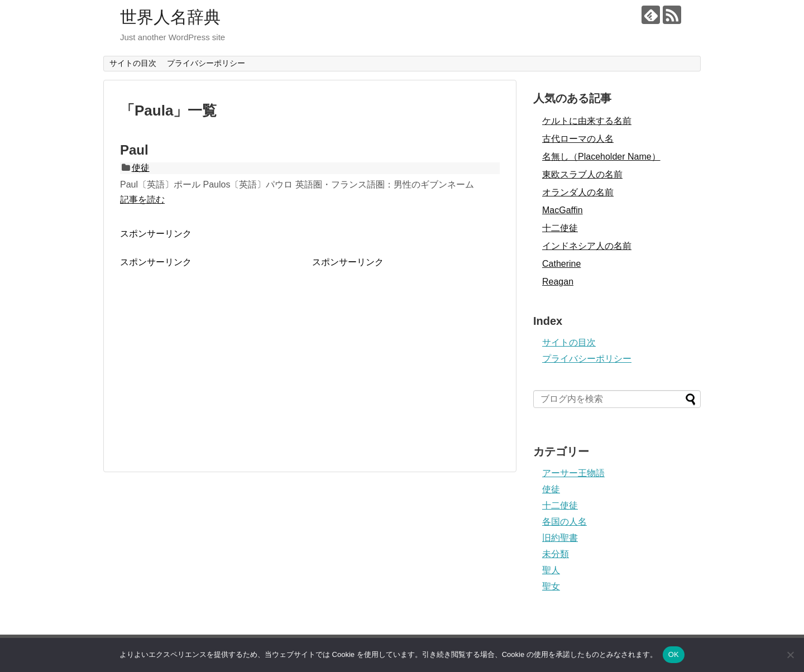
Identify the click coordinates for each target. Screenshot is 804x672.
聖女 (551, 586)
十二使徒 (560, 228)
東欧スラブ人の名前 (582, 174)
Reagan (558, 282)
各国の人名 (564, 522)
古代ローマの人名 (578, 139)
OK (674, 654)
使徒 (141, 168)
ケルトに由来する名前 (587, 121)
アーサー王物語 (573, 473)
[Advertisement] (214, 347)
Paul (134, 150)
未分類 (556, 554)
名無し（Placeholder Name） (601, 157)
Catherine (561, 264)
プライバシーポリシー (206, 63)
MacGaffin (563, 210)
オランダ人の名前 (578, 192)
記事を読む (142, 200)
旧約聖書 (560, 538)
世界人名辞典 (170, 17)
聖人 (551, 570)
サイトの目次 (133, 63)
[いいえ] (790, 655)
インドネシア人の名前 (587, 246)
